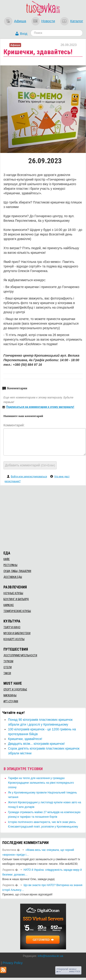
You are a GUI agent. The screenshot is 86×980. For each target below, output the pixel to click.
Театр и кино (12, 627)
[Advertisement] (43, 517)
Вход (24, 34)
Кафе (7, 559)
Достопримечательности (20, 655)
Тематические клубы (17, 611)
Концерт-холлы (14, 639)
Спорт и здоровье (15, 689)
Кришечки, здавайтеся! (25, 739)
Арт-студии (11, 701)
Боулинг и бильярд (16, 599)
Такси (7, 673)
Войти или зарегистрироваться (29, 476)
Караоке (9, 605)
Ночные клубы (13, 593)
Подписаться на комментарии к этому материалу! (40, 407)
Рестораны (10, 565)
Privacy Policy (12, 963)
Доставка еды (13, 577)
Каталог (77, 21)
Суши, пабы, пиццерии (17, 571)
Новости (48, 21)
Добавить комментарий (30, 465)
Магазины (10, 695)
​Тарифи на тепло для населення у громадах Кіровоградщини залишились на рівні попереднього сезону (41, 783)
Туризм (8, 661)
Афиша (20, 21)
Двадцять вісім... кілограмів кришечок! (36, 744)
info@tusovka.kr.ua (50, 956)
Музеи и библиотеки (17, 633)
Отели (8, 667)
